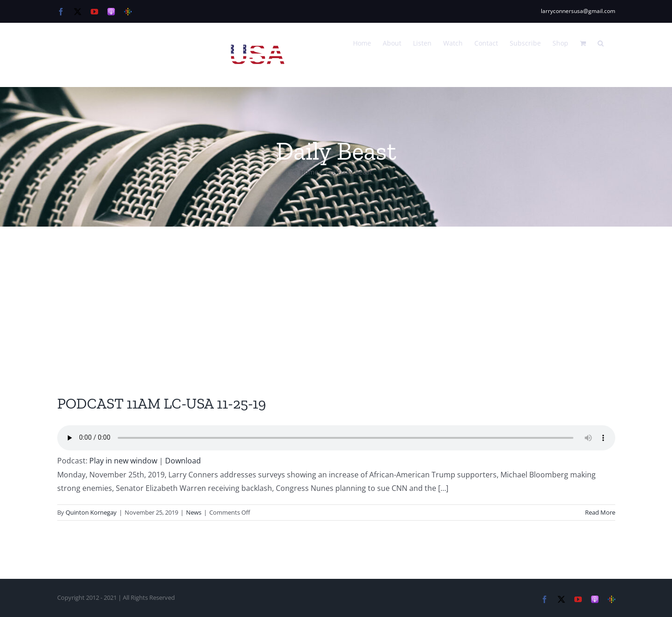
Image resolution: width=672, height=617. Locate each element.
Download (183, 461)
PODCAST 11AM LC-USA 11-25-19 (162, 403)
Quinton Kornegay (91, 512)
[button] (601, 42)
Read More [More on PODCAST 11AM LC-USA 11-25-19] (600, 512)
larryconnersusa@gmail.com (578, 11)
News (194, 512)
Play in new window (123, 461)
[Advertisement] (336, 296)
